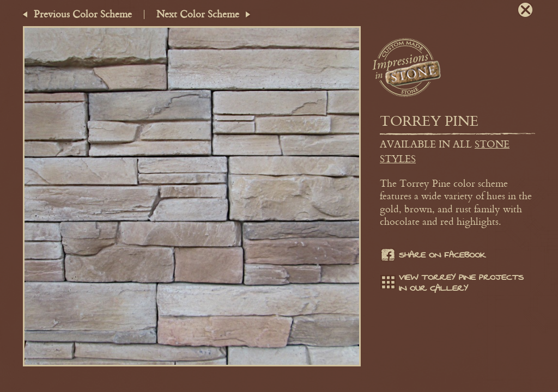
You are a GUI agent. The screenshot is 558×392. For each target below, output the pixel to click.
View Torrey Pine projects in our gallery (452, 283)
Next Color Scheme (198, 14)
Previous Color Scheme (83, 14)
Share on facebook (433, 256)
